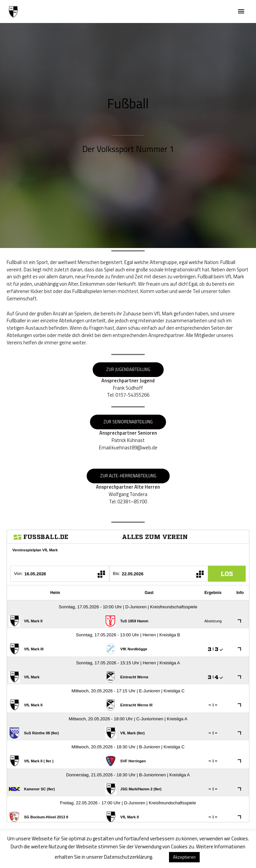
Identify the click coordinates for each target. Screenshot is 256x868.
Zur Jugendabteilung (128, 369)
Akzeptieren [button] (184, 857)
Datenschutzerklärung (128, 857)
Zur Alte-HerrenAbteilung (128, 476)
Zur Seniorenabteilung (128, 422)
